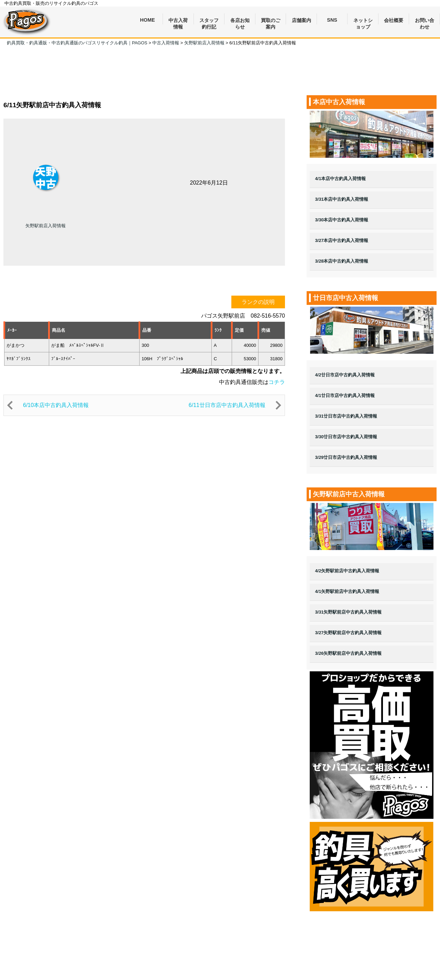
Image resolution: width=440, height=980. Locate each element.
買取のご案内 (271, 21)
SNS (332, 20)
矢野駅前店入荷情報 (46, 226)
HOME (147, 20)
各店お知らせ (240, 21)
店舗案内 (301, 20)
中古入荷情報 (178, 21)
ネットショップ (363, 21)
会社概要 (394, 20)
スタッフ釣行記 (209, 21)
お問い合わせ (425, 21)
